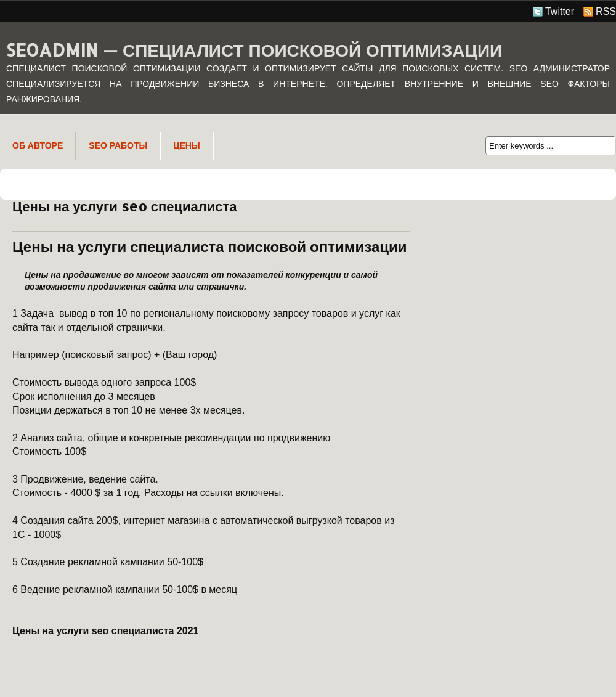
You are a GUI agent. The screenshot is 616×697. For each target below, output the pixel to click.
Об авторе (38, 145)
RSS (606, 11)
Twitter (560, 11)
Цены (186, 145)
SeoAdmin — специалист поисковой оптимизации (254, 50)
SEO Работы (118, 145)
